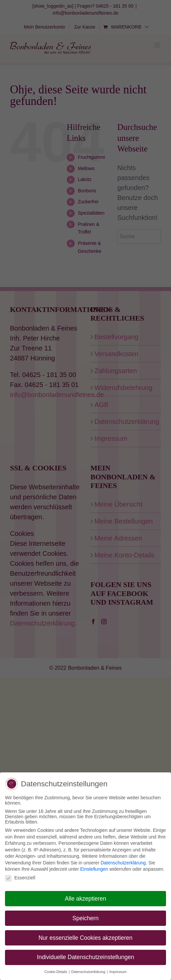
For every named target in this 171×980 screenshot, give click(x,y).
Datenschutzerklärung (123, 862)
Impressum (118, 971)
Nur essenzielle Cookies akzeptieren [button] (85, 937)
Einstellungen (94, 869)
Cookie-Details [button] (56, 971)
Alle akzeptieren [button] (85, 898)
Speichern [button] (85, 918)
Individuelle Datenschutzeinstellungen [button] (85, 957)
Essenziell (20, 877)
